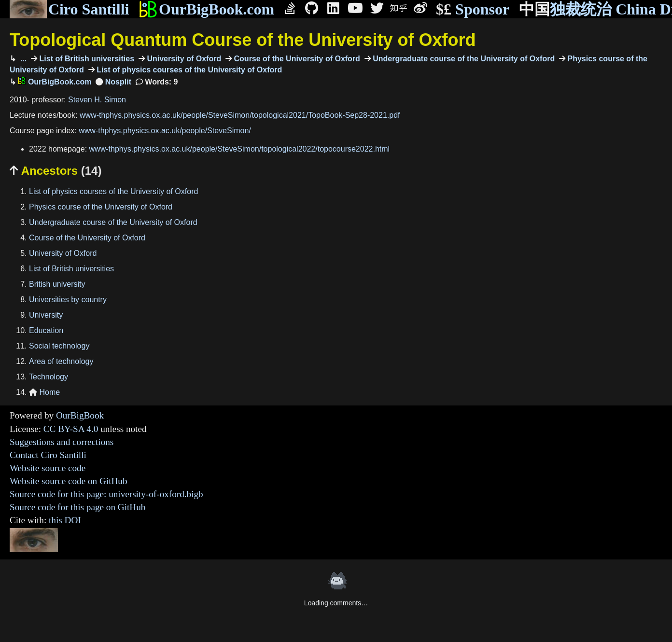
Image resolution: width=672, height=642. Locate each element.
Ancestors (56, 171)
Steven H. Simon (97, 100)
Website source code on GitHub (69, 481)
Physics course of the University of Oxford (101, 207)
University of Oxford (183, 59)
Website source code (48, 468)
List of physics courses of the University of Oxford (189, 70)
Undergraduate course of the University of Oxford (463, 59)
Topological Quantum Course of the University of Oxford (243, 40)
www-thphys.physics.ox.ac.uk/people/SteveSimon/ (165, 131)
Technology (49, 377)
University (46, 315)
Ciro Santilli (69, 9)
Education (46, 330)
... (22, 59)
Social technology (59, 346)
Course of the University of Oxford (296, 59)
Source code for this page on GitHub (77, 507)
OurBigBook (80, 415)
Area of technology (61, 361)
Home (44, 392)
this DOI (65, 520)
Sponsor (473, 9)
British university (57, 284)
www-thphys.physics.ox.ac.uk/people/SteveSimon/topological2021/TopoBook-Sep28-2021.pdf (240, 115)
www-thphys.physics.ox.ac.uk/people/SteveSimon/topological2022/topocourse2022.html (240, 149)
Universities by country (68, 300)
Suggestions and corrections (62, 442)
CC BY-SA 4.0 (71, 429)
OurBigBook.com (206, 9)
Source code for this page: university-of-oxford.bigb (106, 494)
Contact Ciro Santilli (48, 455)
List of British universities (86, 59)
